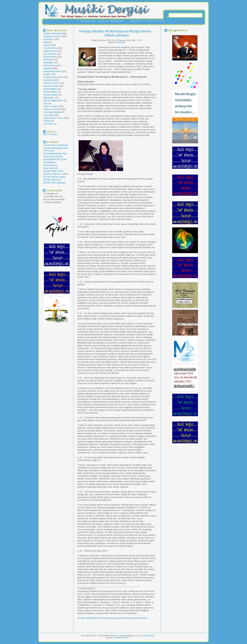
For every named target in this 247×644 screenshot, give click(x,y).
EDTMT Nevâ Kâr (52, 180)
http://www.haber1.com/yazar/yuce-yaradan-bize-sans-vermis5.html (114, 618)
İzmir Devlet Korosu (53, 156)
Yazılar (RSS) (148, 636)
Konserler (48, 80)
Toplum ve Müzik (52, 109)
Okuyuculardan (51, 95)
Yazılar (47, 121)
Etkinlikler (48, 60)
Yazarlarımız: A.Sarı (53, 118)
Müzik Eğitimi (50, 89)
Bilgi (46, 42)
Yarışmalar (49, 115)
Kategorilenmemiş (52, 71)
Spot (46, 103)
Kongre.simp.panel (53, 77)
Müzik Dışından (51, 86)
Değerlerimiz (50, 51)
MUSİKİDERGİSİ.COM (55, 159)
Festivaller (48, 63)
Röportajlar (49, 98)
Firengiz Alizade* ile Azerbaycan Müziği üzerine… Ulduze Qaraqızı (117, 33)
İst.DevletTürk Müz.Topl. (55, 153)
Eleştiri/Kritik (50, 57)
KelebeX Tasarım (122, 638)
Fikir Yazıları (49, 65)
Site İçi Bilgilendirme (53, 100)
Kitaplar (47, 74)
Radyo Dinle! (156, 21)
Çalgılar (47, 45)
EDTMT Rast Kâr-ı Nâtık (55, 174)
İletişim (136, 21)
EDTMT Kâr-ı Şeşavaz (55, 183)
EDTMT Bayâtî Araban (55, 177)
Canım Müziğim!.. (113, 21)
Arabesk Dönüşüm (53, 33)
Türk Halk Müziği (52, 112)
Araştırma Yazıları (52, 36)
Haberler (48, 68)
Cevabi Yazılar (51, 48)
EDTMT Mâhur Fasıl (53, 171)
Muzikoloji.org (50, 165)
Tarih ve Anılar (50, 106)
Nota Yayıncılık (51, 168)
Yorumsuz (48, 124)
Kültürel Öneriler (51, 83)
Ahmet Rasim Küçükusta (56, 145)
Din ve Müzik (50, 54)
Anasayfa (88, 21)
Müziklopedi (49, 162)
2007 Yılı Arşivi (50, 134)
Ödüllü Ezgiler (50, 92)
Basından (48, 39)
